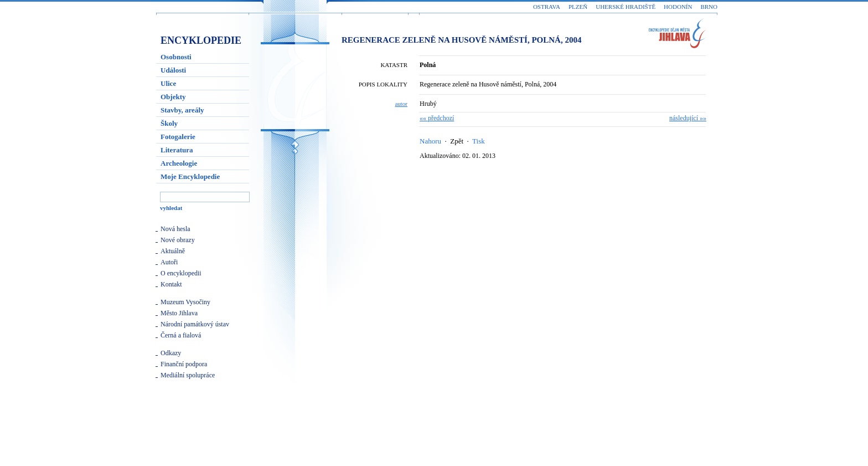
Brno (709, 7)
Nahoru (430, 141)
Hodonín (678, 7)
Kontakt (171, 284)
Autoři (169, 262)
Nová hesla (175, 229)
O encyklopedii (181, 273)
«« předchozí (437, 118)
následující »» (688, 118)
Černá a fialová (181, 335)
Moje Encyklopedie (190, 176)
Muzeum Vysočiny (185, 302)
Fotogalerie (178, 137)
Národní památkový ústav (195, 324)
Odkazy (171, 353)
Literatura (177, 150)
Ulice (168, 83)
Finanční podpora (184, 364)
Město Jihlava (179, 313)
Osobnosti (176, 57)
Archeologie (179, 163)
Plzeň (578, 7)
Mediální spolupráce (188, 375)
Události (173, 70)
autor (401, 104)
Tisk (479, 141)
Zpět (457, 141)
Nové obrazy (178, 240)
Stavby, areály (182, 110)
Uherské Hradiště (626, 7)
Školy (169, 123)
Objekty (173, 97)
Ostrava (547, 7)
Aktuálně (173, 251)
